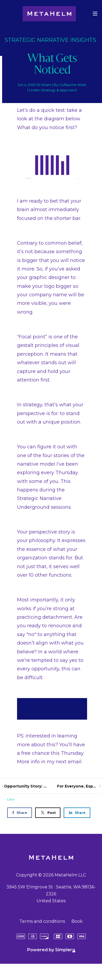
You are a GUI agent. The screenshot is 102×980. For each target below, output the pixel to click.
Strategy (48, 90)
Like (11, 799)
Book (77, 921)
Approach (68, 90)
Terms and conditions (42, 921)
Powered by (51, 950)
